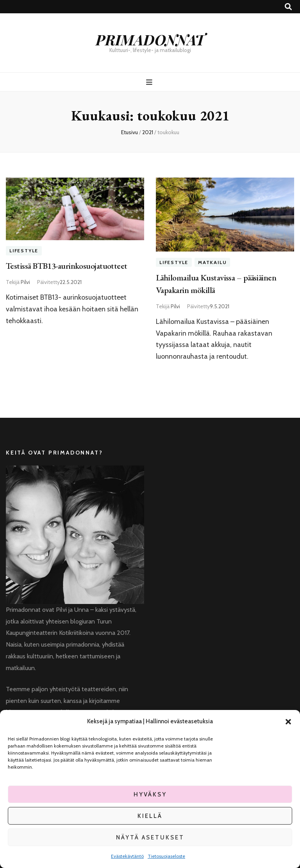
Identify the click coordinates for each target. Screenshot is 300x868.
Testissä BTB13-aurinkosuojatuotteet (67, 266)
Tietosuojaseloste (166, 856)
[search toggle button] (288, 7)
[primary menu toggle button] (150, 82)
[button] (288, 722)
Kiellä (150, 816)
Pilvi (25, 282)
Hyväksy (150, 794)
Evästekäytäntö (127, 856)
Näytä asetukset (150, 837)
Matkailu (212, 262)
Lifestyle (24, 251)
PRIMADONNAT (150, 39)
